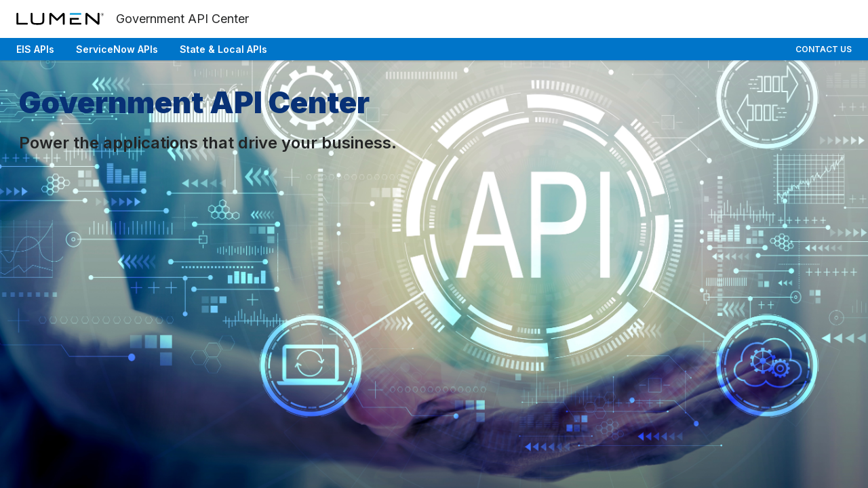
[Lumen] (61, 19)
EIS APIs (35, 49)
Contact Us (824, 49)
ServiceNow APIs (117, 49)
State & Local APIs (223, 49)
